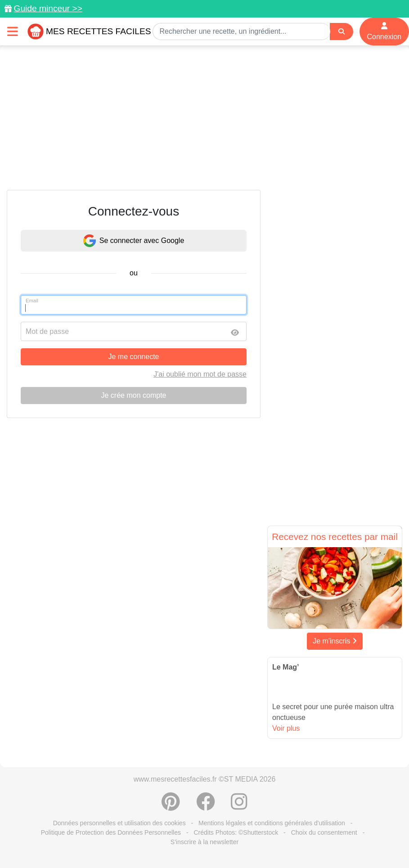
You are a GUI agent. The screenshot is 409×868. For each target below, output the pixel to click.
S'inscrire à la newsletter (204, 842)
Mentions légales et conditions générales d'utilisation (272, 823)
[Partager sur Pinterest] (171, 806)
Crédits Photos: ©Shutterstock (236, 832)
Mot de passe (47, 331)
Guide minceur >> (48, 8)
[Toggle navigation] (13, 31)
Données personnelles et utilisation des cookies (119, 823)
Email (32, 301)
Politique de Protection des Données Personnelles (111, 832)
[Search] (342, 32)
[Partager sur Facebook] (206, 806)
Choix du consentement (324, 832)
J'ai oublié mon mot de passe (200, 374)
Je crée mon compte (134, 395)
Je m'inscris (335, 641)
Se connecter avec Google (134, 241)
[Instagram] (239, 806)
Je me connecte (134, 357)
